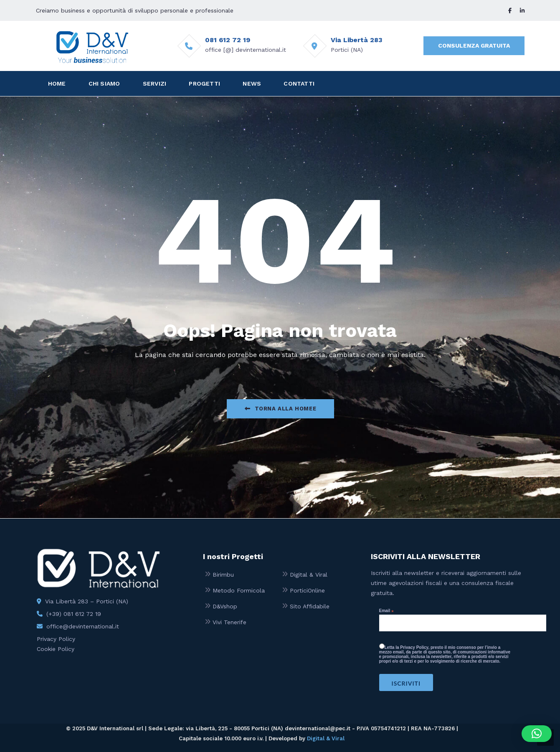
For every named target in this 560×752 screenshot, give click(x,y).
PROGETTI (204, 84)
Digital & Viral (309, 575)
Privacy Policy (56, 639)
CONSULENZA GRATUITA (474, 46)
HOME (57, 84)
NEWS (252, 84)
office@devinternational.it (83, 626)
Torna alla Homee (280, 409)
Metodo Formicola (239, 590)
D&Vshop (225, 606)
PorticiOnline (307, 590)
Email (386, 611)
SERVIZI (155, 84)
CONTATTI (299, 84)
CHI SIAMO (104, 84)
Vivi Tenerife (229, 622)
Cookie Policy (56, 649)
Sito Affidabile (310, 606)
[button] (537, 734)
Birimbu (223, 575)
